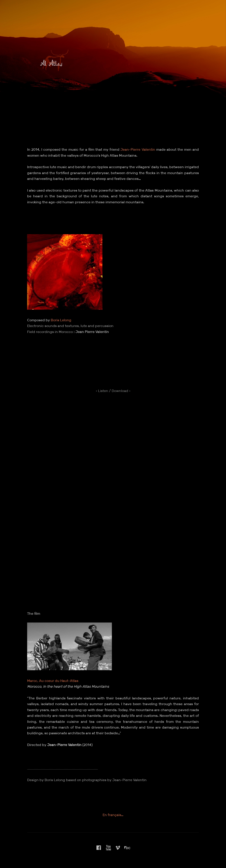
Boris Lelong (61, 320)
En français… (113, 815)
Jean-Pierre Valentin (138, 149)
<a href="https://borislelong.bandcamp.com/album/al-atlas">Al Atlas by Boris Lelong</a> (113, 479)
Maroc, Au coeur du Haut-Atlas (53, 681)
